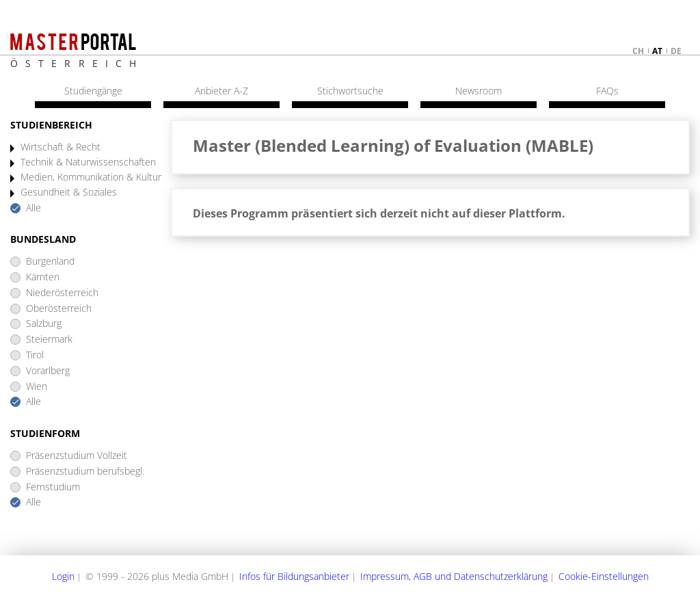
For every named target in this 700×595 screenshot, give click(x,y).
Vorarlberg (48, 371)
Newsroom (479, 91)
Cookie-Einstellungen (604, 576)
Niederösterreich (62, 293)
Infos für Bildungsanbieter (294, 576)
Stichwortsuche (350, 91)
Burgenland (50, 262)
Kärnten (43, 277)
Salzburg (44, 324)
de (676, 51)
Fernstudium (53, 487)
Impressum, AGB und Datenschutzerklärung (454, 576)
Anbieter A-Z (221, 91)
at (657, 51)
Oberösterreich (59, 309)
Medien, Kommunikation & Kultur (91, 177)
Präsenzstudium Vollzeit (77, 456)
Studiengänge (93, 91)
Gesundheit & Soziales (69, 193)
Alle (33, 208)
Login (63, 576)
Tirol (35, 355)
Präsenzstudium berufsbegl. (85, 472)
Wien (37, 387)
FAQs (607, 91)
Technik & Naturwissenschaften (88, 162)
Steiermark (49, 340)
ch (638, 51)
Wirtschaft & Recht (60, 147)
